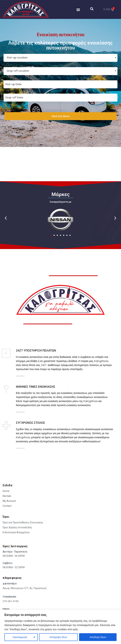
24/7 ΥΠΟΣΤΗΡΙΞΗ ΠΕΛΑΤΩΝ (36, 351)
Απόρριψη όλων (58, 637)
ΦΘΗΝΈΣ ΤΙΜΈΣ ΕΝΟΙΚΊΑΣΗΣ (36, 387)
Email (6, 609)
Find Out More (61, 116)
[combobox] (60, 58)
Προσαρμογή (20, 637)
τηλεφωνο (9, 597)
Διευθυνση (10, 584)
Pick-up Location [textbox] (17, 58)
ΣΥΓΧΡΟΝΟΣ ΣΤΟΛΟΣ (31, 423)
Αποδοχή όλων (98, 637)
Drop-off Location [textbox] (18, 71)
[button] (78, 9)
